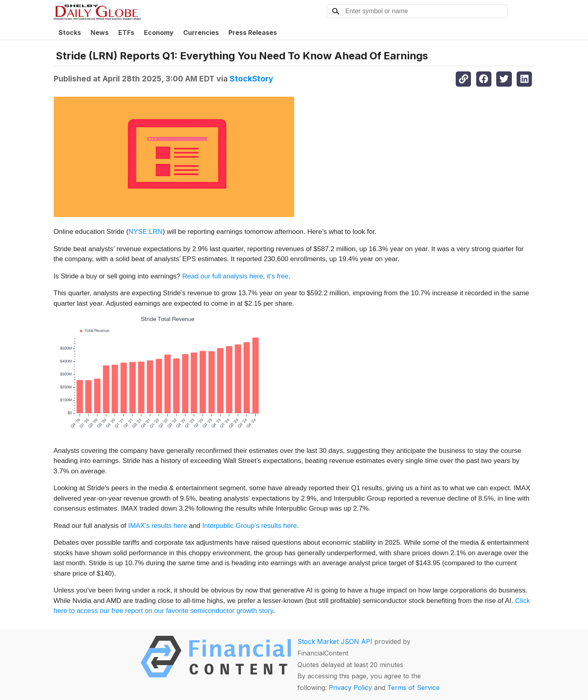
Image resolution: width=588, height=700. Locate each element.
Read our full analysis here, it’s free (235, 276)
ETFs (126, 32)
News (100, 32)
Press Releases (253, 32)
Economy (159, 32)
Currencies (201, 32)
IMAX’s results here (158, 526)
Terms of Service (413, 688)
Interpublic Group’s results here (250, 526)
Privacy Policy (350, 688)
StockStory (252, 79)
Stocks (70, 32)
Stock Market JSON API (335, 641)
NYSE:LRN (146, 232)
